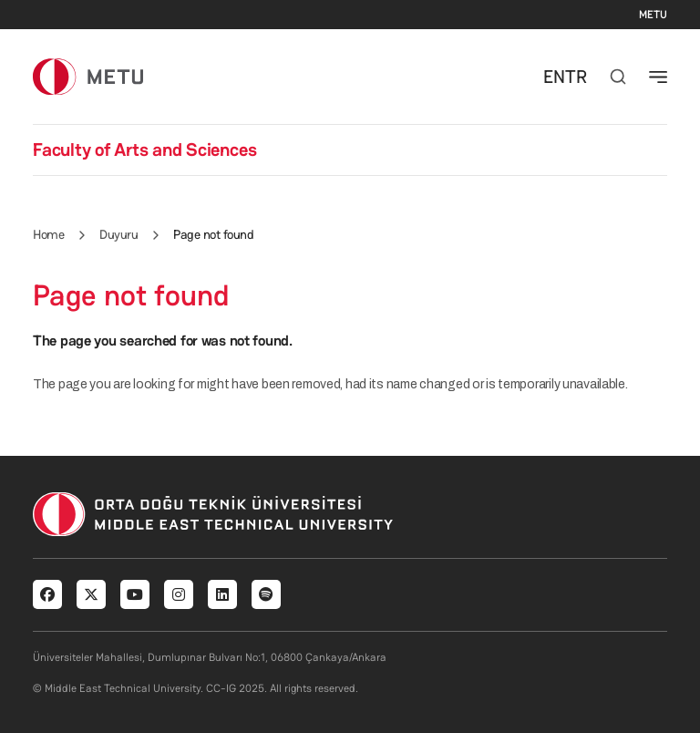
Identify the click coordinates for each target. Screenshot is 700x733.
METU (653, 15)
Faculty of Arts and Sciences (144, 150)
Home (48, 234)
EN (554, 77)
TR (576, 77)
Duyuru (118, 234)
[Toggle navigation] (658, 77)
